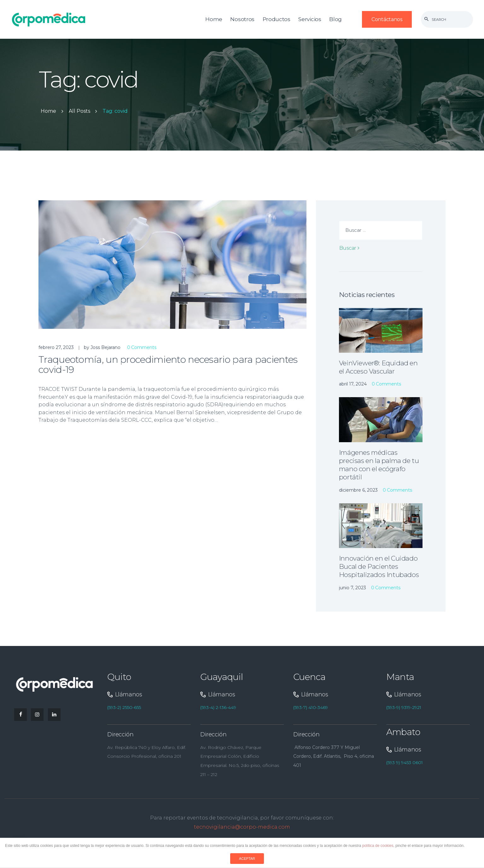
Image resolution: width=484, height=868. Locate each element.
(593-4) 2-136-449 (218, 707)
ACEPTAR (247, 859)
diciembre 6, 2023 (358, 490)
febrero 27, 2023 (56, 347)
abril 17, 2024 (353, 384)
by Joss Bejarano (103, 347)
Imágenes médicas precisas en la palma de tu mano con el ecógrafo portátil (379, 465)
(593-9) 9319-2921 (404, 707)
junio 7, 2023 (353, 588)
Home (48, 111)
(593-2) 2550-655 (124, 707)
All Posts (79, 111)
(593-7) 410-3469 (311, 707)
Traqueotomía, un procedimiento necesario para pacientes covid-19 (168, 365)
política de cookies (378, 846)
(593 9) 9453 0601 (405, 762)
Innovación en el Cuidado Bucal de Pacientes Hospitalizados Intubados (379, 567)
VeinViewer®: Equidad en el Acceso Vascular (378, 367)
